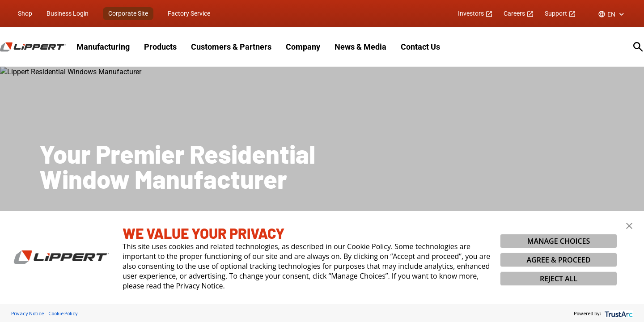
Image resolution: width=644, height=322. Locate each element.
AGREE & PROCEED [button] (559, 260)
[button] (629, 226)
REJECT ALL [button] (559, 279)
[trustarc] (618, 313)
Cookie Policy (63, 313)
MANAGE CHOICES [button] (559, 241)
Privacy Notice (28, 313)
